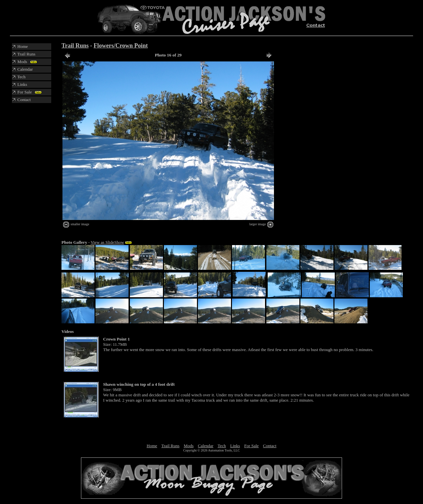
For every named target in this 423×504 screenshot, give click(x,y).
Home (152, 446)
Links (235, 446)
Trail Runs (75, 46)
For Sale (251, 446)
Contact (270, 446)
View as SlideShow (107, 242)
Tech (222, 446)
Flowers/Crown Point (121, 46)
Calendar (206, 446)
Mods (189, 446)
